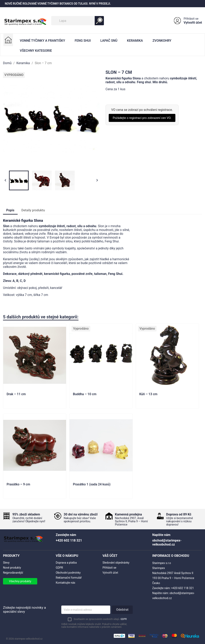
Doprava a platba (66, 563)
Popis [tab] (10, 210)
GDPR (59, 568)
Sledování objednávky (116, 563)
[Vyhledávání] (78, 21)
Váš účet (110, 556)
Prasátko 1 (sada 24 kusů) (92, 484)
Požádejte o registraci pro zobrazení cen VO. (142, 118)
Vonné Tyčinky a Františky (42, 41)
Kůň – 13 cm (148, 394)
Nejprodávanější (13, 573)
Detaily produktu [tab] (33, 210)
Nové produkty (12, 568)
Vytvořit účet (193, 23)
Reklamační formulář (69, 578)
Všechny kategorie (36, 51)
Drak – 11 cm (16, 394)
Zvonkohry (162, 41)
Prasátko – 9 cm (18, 484)
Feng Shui (83, 41)
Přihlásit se (191, 19)
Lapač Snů (109, 41)
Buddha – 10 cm (85, 394)
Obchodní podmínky (68, 573)
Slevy (6, 563)
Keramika (135, 41)
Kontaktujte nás (66, 583)
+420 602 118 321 (182, 588)
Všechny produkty (20, 581)
